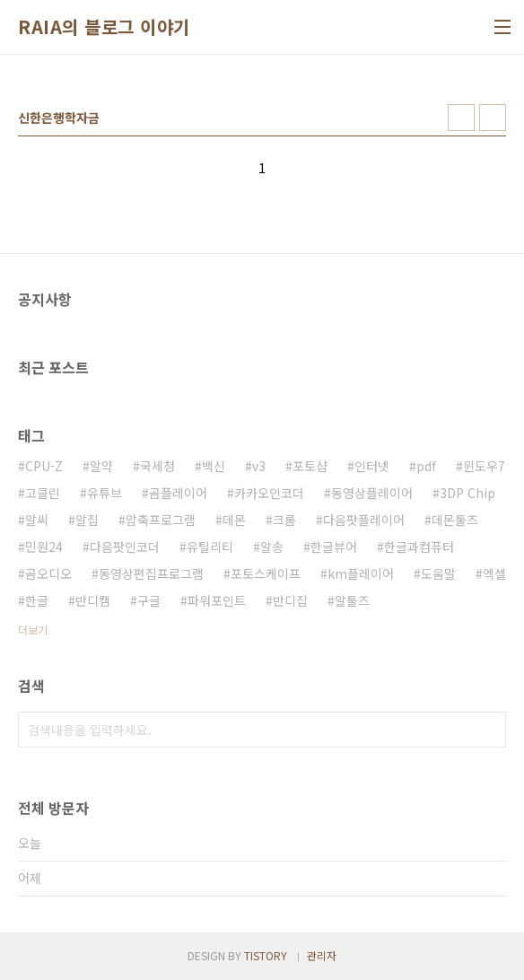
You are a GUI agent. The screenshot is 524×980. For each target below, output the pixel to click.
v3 (259, 466)
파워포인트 (217, 600)
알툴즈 (352, 600)
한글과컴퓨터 (419, 547)
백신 (214, 466)
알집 (87, 520)
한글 (37, 600)
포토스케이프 (266, 573)
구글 (149, 600)
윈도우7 (484, 466)
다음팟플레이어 (364, 520)
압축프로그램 (161, 520)
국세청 (157, 466)
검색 (488, 730)
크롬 (284, 520)
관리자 (322, 955)
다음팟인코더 (125, 547)
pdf (426, 466)
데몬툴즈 (455, 520)
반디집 (290, 600)
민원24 (44, 547)
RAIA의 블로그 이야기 (104, 27)
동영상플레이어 (372, 493)
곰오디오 (48, 573)
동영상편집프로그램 (151, 573)
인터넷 (372, 466)
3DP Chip (467, 493)
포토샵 (310, 466)
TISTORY (266, 955)
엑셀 (494, 573)
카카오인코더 (269, 493)
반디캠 (93, 600)
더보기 (33, 630)
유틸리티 (210, 547)
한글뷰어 (334, 547)
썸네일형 (461, 118)
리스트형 (493, 118)
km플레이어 (361, 573)
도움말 (438, 573)
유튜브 (105, 493)
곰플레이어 (178, 493)
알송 (272, 547)
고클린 (43, 493)
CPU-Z (44, 466)
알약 (101, 466)
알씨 (37, 520)
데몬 (234, 520)
